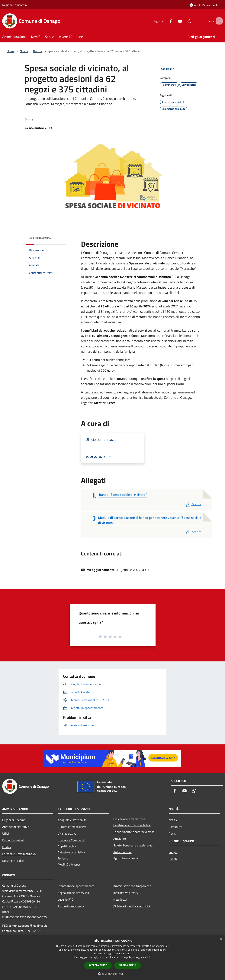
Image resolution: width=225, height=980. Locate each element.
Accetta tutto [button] (98, 965)
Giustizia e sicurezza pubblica (132, 825)
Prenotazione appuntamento (76, 886)
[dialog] (112, 957)
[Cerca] (218, 21)
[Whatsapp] (185, 21)
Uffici (6, 833)
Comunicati (176, 827)
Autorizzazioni (122, 852)
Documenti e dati (13, 861)
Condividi (169, 69)
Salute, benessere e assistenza (133, 845)
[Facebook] (166, 21)
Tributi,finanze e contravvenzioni (134, 832)
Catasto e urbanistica (71, 852)
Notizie (37, 51)
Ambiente (120, 839)
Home (11, 51)
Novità (24, 51)
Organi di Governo (14, 820)
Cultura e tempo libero (72, 827)
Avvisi (173, 833)
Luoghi (173, 852)
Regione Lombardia (14, 5)
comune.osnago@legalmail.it (28, 925)
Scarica (193, 504)
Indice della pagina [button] (40, 238)
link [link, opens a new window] (149, 957)
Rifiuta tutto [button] (128, 965)
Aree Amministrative (16, 827)
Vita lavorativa (67, 833)
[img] (58, 237)
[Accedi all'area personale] (204, 5)
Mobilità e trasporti (70, 864)
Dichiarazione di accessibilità (132, 906)
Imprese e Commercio (72, 840)
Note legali (120, 899)
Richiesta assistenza (71, 906)
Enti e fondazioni (13, 840)
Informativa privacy (126, 893)
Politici (7, 847)
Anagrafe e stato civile (72, 820)
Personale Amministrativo (19, 854)
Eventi (173, 859)
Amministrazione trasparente (132, 886)
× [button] (221, 939)
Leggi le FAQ (66, 899)
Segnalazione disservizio (73, 893)
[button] (113, 974)
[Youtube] (175, 21)
